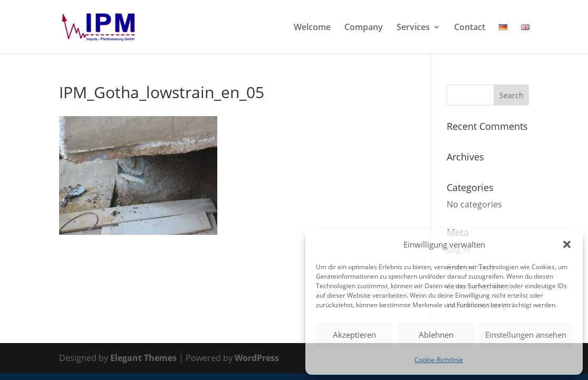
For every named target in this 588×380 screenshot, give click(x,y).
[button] (567, 244)
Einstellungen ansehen (526, 335)
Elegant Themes (143, 358)
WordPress (257, 358)
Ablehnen (436, 335)
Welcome (312, 28)
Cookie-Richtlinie (439, 360)
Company (364, 28)
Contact (470, 28)
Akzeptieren (354, 335)
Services (413, 28)
